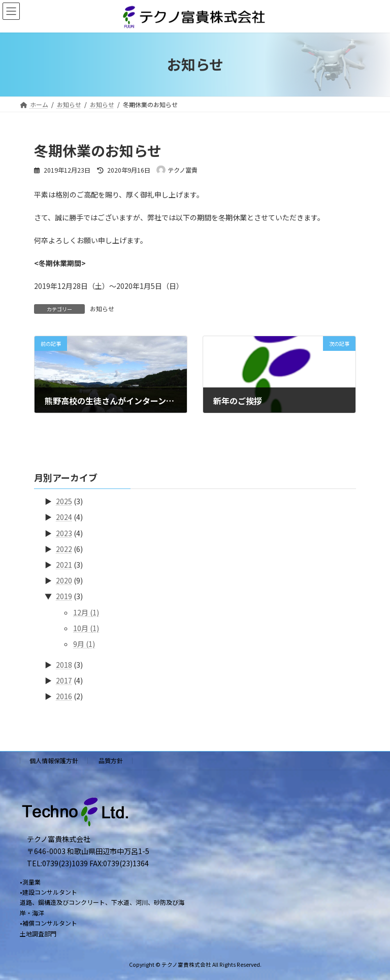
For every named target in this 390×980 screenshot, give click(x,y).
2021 (64, 565)
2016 (64, 696)
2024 (64, 517)
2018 (64, 665)
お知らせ (102, 308)
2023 (64, 533)
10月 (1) (86, 628)
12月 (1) (86, 612)
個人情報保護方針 (54, 760)
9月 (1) (84, 644)
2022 (64, 549)
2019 (64, 596)
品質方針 (111, 760)
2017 (64, 680)
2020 (64, 580)
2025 (64, 501)
